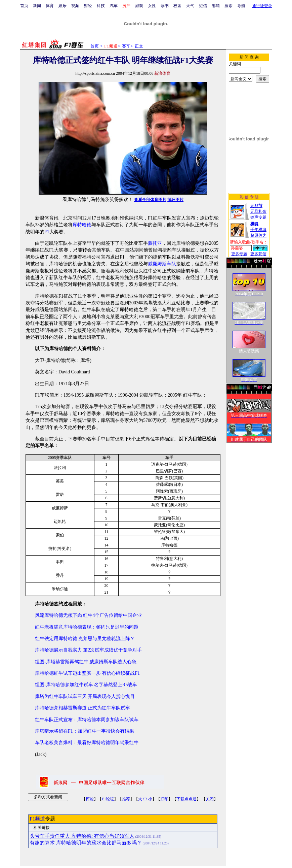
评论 (90, 799)
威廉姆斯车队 (162, 264)
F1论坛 (108, 799)
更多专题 (239, 254)
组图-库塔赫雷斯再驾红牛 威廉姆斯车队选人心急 (86, 662)
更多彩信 (258, 254)
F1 (47, 232)
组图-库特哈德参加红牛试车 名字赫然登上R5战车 (86, 685)
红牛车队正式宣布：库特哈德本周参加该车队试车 (87, 720)
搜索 (228, 6)
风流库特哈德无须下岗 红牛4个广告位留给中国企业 (89, 615)
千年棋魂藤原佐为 (258, 230)
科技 (101, 6)
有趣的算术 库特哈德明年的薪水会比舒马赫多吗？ (86, 843)
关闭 (210, 799)
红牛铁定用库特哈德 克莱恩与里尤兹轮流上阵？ (85, 639)
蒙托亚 (155, 243)
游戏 (139, 6)
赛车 (126, 46)
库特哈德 (82, 225)
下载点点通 (186, 799)
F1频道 (37, 819)
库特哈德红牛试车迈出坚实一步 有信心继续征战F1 (87, 673)
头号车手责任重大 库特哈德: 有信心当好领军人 (82, 836)
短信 (203, 6)
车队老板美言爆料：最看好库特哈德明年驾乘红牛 (87, 743)
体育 (50, 6)
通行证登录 (262, 6)
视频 (75, 6)
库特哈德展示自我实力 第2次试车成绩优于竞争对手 (89, 650)
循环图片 (175, 200)
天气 (190, 6)
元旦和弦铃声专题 (258, 211)
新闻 (37, 6)
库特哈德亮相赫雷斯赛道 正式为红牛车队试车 (83, 708)
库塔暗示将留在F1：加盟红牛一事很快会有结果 (85, 731)
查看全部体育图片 (150, 200)
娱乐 (62, 6)
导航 (241, 6)
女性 (152, 6)
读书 (165, 6)
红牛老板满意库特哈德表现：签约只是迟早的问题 (87, 627)
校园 (177, 6)
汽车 (114, 6)
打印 (164, 799)
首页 (24, 6)
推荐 (126, 799)
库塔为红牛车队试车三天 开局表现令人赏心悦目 (85, 696)
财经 (88, 6)
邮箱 (216, 6)
